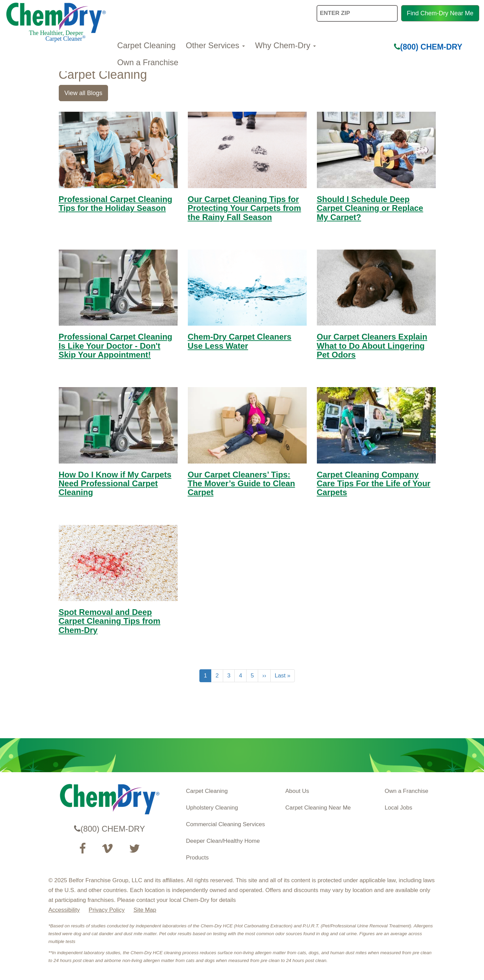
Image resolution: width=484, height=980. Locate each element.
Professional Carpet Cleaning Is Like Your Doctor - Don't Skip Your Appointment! (116, 346)
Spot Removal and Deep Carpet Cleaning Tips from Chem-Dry (110, 621)
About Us (297, 791)
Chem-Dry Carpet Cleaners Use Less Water (240, 341)
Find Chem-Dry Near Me (440, 13)
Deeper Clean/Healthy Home (223, 841)
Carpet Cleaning (146, 45)
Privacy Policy (107, 910)
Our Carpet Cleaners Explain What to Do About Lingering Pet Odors (372, 346)
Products (198, 858)
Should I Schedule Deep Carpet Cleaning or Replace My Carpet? (370, 208)
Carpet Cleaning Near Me (318, 808)
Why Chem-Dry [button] (285, 45)
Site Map (145, 910)
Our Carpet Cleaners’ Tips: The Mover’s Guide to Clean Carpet (241, 484)
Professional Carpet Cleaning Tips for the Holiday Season (116, 204)
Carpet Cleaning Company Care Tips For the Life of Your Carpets (374, 484)
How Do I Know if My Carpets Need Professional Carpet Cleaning (115, 484)
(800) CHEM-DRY (428, 47)
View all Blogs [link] (84, 93)
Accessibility (64, 910)
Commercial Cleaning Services (226, 824)
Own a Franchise (148, 62)
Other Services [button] (215, 45)
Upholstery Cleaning (212, 808)
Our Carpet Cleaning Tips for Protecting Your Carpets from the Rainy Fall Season (245, 208)
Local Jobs (399, 808)
